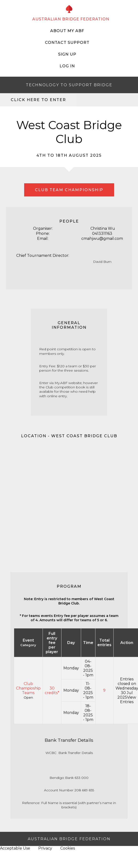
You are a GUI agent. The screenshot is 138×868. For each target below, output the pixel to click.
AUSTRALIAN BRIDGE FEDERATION (71, 19)
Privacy (45, 848)
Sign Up (67, 54)
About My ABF (67, 31)
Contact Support (67, 43)
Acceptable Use (15, 848)
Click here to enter (38, 100)
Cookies (68, 848)
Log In (67, 66)
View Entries (128, 700)
